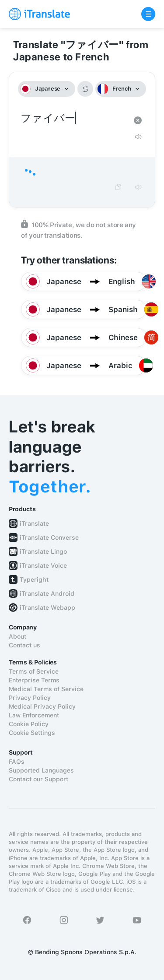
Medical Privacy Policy (42, 706)
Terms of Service (34, 671)
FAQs (17, 762)
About (17, 636)
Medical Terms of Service (46, 689)
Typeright (34, 580)
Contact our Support (38, 779)
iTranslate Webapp (47, 608)
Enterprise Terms (34, 680)
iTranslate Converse (49, 537)
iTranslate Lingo (43, 551)
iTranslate (34, 523)
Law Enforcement (34, 715)
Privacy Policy (30, 698)
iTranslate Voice (43, 566)
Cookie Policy (29, 724)
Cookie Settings (32, 733)
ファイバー (73, 118)
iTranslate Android (47, 594)
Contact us (24, 645)
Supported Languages (41, 770)
